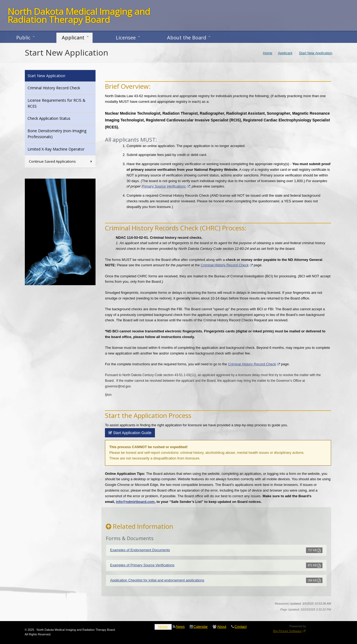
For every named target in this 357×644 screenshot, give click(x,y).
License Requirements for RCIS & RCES (57, 103)
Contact (241, 627)
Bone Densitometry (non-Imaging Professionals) (57, 134)
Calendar (201, 627)
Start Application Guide (130, 433)
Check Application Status (56, 118)
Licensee (126, 38)
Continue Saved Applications (61, 161)
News (180, 627)
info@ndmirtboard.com (135, 502)
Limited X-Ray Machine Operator (62, 149)
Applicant (73, 38)
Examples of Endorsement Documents (140, 550)
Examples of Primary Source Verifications (142, 565)
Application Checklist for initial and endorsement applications (157, 580)
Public (23, 38)
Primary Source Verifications (164, 186)
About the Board (187, 38)
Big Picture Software (287, 631)
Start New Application (54, 75)
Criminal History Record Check (225, 265)
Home (163, 627)
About (222, 627)
